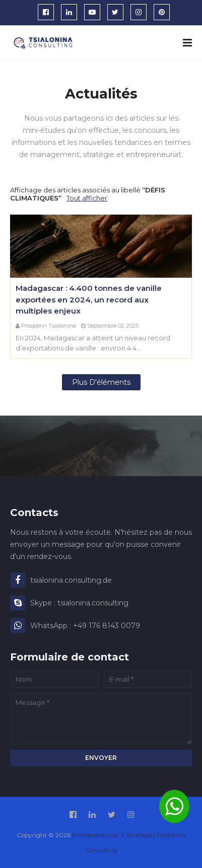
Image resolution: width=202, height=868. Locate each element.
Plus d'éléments (101, 382)
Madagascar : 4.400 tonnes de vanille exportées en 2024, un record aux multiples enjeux (89, 299)
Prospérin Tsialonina (49, 326)
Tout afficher (87, 198)
